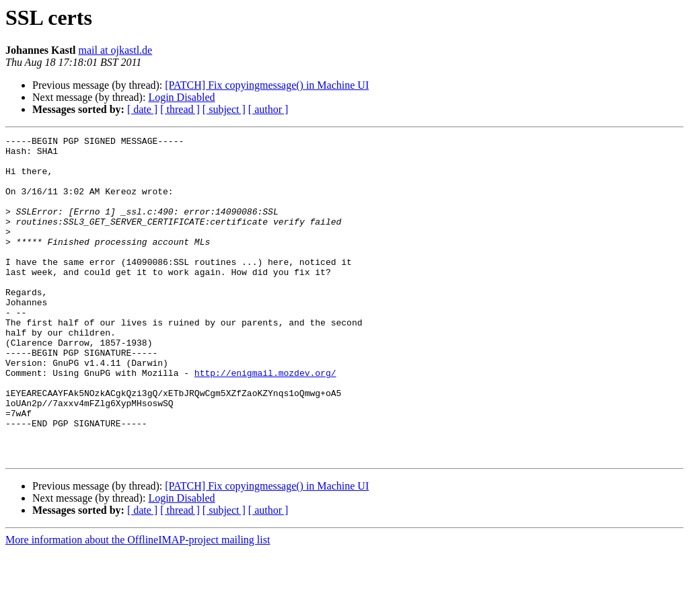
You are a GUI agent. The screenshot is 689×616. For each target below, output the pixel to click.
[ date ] (142, 109)
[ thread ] (180, 109)
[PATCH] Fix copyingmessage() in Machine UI (267, 85)
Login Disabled (181, 97)
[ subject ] (224, 109)
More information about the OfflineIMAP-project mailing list (138, 604)
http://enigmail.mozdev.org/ (265, 421)
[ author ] (268, 109)
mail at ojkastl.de (115, 50)
